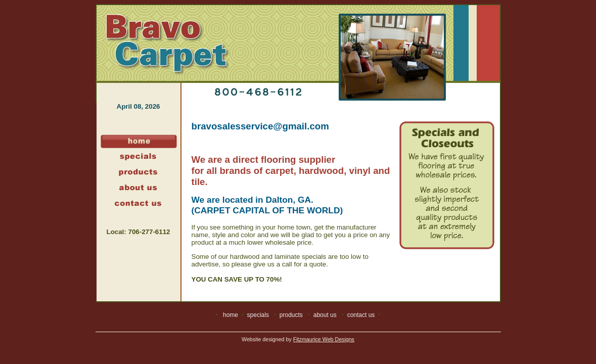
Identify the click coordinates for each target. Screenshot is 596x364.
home (231, 315)
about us (325, 315)
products (291, 315)
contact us (361, 315)
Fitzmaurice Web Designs (324, 339)
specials (258, 315)
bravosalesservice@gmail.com (260, 126)
